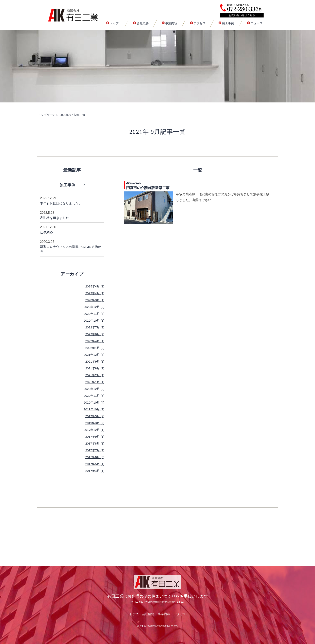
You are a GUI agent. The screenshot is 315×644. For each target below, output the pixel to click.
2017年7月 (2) (95, 450)
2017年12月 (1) (94, 430)
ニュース (255, 23)
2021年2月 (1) (95, 375)
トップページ (46, 115)
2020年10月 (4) (94, 402)
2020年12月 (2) (94, 389)
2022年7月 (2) (95, 327)
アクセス (198, 23)
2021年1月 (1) (95, 382)
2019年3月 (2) (95, 423)
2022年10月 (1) (94, 320)
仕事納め (72, 229)
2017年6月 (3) (95, 457)
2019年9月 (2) (95, 416)
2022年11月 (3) (94, 314)
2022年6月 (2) (95, 334)
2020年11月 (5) (94, 396)
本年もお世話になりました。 (72, 200)
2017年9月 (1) (95, 437)
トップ (112, 23)
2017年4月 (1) (95, 471)
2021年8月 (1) (95, 368)
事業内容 (169, 23)
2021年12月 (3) (94, 355)
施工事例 (226, 23)
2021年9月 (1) (95, 361)
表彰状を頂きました (72, 215)
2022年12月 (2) (94, 307)
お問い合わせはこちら (242, 15)
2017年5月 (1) (95, 464)
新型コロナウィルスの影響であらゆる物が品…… (72, 246)
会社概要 (141, 23)
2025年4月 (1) (95, 286)
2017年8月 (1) (95, 443)
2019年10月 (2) (94, 409)
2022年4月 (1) (95, 341)
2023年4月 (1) (95, 293)
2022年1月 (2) (95, 348)
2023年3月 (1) (95, 300)
